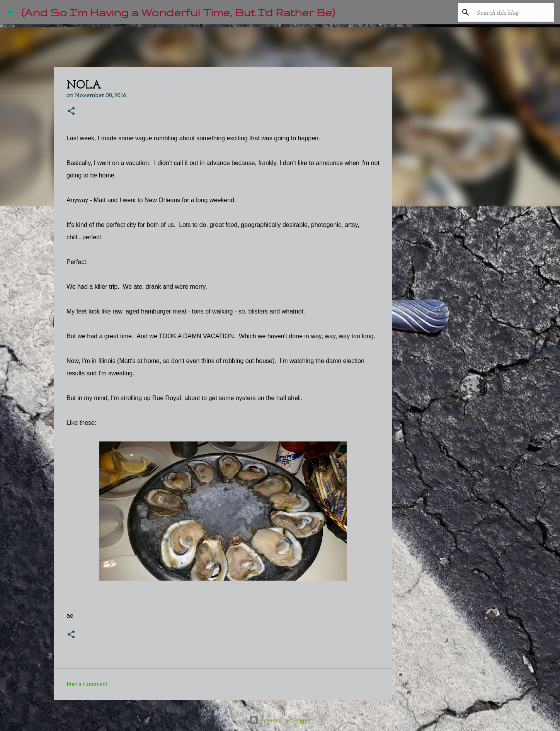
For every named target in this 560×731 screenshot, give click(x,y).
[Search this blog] (513, 12)
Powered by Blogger (280, 720)
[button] (71, 112)
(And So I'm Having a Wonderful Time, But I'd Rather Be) (178, 12)
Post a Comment (87, 684)
